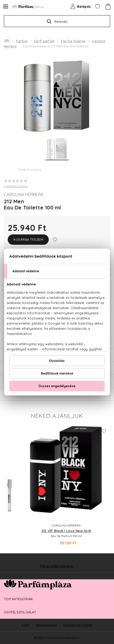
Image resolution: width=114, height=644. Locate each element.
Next (106, 485)
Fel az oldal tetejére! (57, 566)
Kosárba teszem (28, 239)
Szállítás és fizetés (78, 625)
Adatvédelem (47, 625)
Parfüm (22, 41)
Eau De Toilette (73, 41)
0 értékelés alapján (16, 186)
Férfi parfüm (44, 41)
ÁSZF (26, 625)
